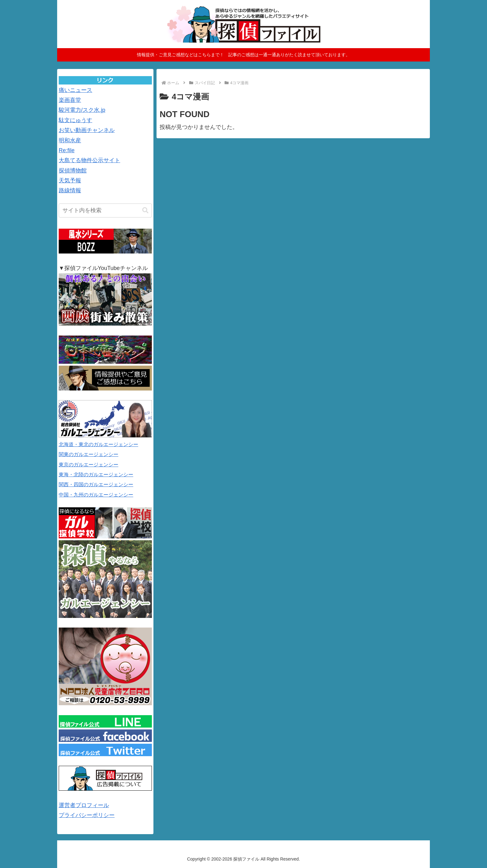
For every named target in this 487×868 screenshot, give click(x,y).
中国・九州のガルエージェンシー (96, 495)
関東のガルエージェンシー (89, 454)
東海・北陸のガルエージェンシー (96, 475)
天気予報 (70, 180)
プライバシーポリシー (87, 815)
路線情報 (70, 190)
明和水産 (70, 140)
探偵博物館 (73, 171)
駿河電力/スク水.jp (82, 110)
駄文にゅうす (75, 120)
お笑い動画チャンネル (87, 130)
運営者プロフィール (84, 805)
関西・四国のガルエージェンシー (96, 484)
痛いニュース (75, 90)
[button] (145, 210)
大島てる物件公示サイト (89, 160)
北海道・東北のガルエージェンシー (98, 444)
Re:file (67, 150)
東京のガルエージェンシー (89, 465)
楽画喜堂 (70, 100)
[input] (105, 210)
